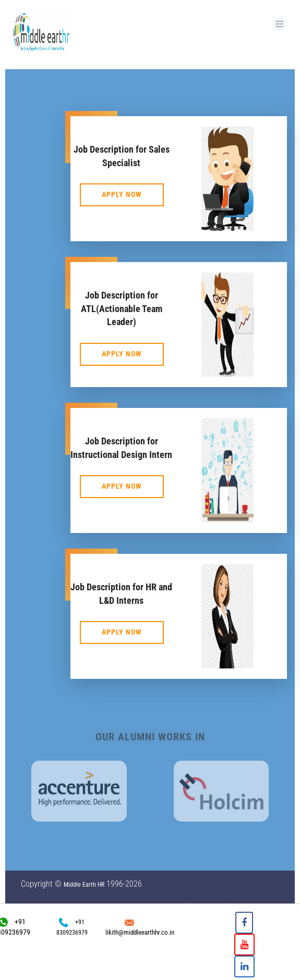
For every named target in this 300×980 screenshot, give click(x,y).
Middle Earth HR (84, 885)
